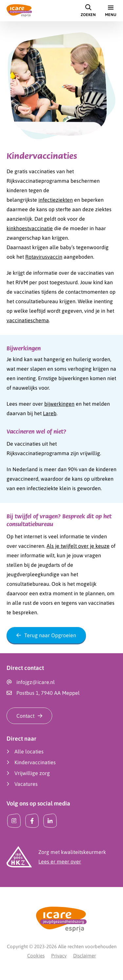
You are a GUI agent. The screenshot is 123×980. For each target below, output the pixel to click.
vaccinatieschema (28, 320)
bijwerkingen (59, 404)
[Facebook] (32, 821)
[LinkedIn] (50, 821)
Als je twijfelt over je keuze (78, 546)
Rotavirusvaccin (44, 257)
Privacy (59, 956)
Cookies (36, 956)
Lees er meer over (60, 861)
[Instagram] (14, 821)
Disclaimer (84, 956)
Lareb (50, 413)
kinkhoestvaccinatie (30, 228)
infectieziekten (56, 200)
